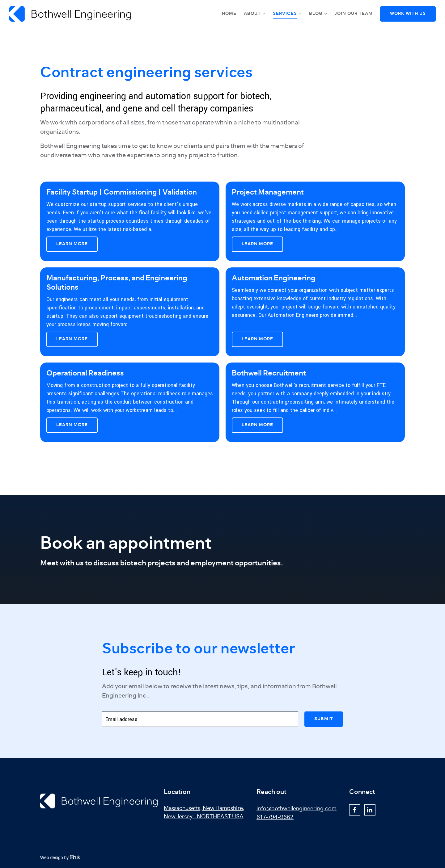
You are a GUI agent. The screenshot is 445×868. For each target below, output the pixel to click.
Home (229, 14)
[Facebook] (355, 810)
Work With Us (408, 14)
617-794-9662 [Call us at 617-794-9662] (275, 817)
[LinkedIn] (370, 810)
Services (285, 14)
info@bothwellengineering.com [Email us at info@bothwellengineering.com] (297, 809)
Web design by (60, 858)
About (252, 14)
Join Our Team (354, 14)
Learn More (72, 244)
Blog (316, 14)
